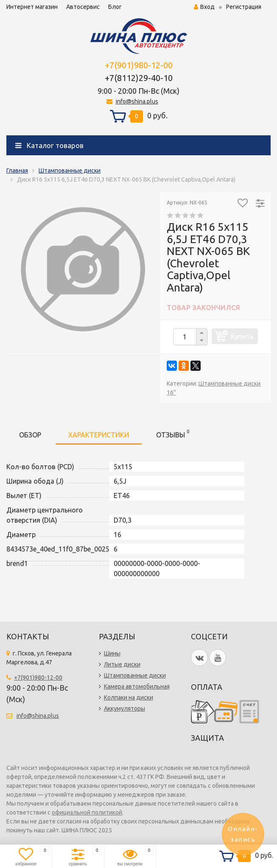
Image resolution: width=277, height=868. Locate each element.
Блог (115, 7)
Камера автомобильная (137, 686)
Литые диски (122, 664)
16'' (171, 392)
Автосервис (83, 7)
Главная (17, 171)
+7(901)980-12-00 (139, 65)
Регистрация (244, 7)
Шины (112, 653)
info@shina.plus (137, 101)
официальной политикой (87, 812)
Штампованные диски (70, 171)
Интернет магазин (32, 7)
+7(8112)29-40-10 (139, 78)
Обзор (30, 435)
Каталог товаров (49, 145)
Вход (204, 7)
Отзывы (173, 433)
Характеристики (99, 435)
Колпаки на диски (129, 697)
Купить (242, 336)
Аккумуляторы (125, 708)
